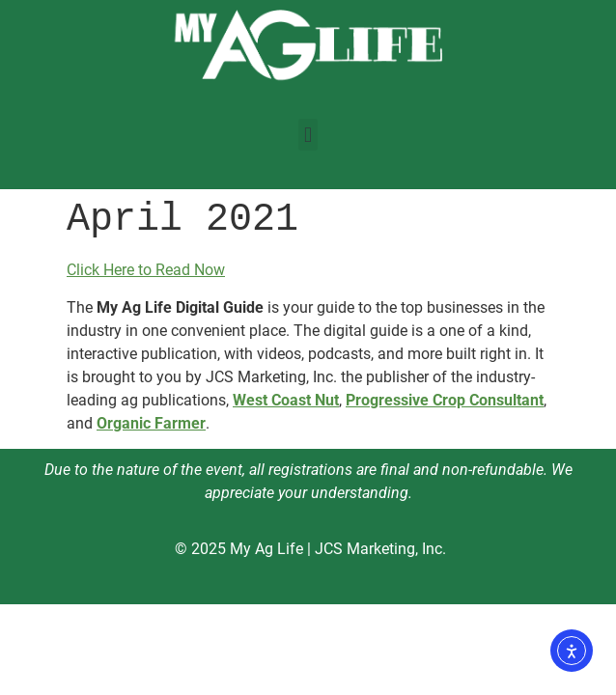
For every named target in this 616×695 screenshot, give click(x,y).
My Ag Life (266, 549)
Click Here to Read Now (146, 270)
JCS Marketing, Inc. (380, 549)
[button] (308, 135)
